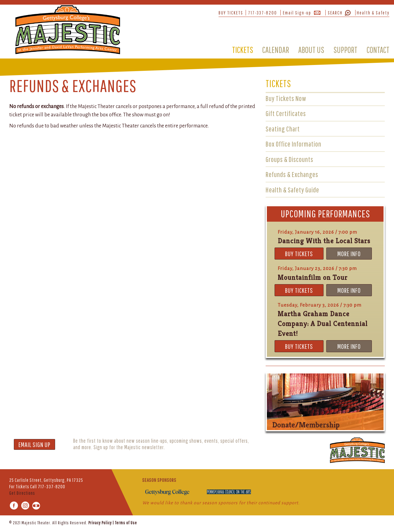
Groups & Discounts (289, 159)
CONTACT (378, 50)
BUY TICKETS (231, 13)
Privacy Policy (100, 523)
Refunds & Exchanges (292, 174)
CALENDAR (276, 50)
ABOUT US (311, 50)
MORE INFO (349, 254)
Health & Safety (373, 13)
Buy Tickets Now (286, 98)
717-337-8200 (263, 13)
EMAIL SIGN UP (34, 444)
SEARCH (335, 13)
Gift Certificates (286, 113)
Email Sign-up (297, 13)
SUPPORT (345, 50)
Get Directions (22, 493)
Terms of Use (126, 523)
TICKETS (243, 50)
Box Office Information (293, 144)
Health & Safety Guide (292, 190)
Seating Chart (283, 129)
